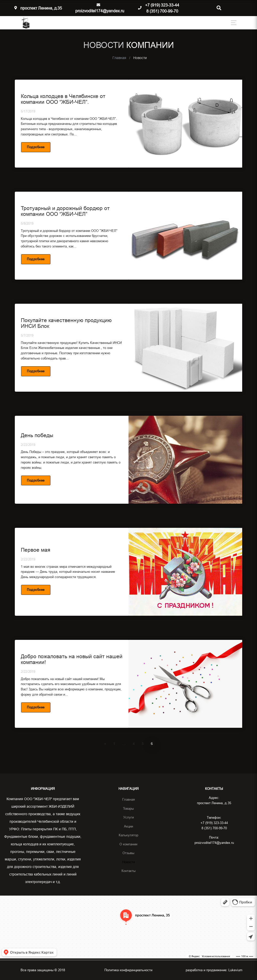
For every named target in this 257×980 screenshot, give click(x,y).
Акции (128, 826)
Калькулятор (128, 835)
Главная (128, 799)
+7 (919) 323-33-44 (162, 5)
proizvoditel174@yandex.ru (100, 11)
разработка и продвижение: (214, 970)
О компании (128, 844)
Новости (128, 862)
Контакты (128, 871)
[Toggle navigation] (232, 23)
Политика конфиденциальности (128, 970)
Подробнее (36, 147)
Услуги (128, 817)
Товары (128, 808)
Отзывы (128, 853)
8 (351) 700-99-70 (162, 11)
